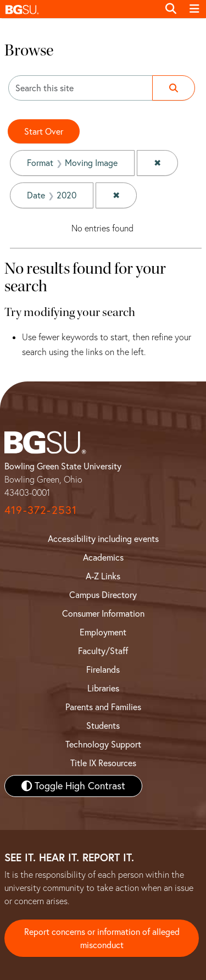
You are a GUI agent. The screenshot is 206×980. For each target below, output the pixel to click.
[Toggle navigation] (194, 9)
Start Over (44, 131)
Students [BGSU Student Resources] (103, 726)
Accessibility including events (103, 539)
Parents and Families (103, 707)
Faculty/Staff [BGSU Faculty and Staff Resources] (103, 651)
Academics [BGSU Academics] (103, 557)
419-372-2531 (41, 510)
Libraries (103, 688)
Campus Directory (103, 595)
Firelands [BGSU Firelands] (103, 669)
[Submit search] (174, 88)
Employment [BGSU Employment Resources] (103, 632)
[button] (79, 9)
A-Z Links (103, 576)
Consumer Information (103, 613)
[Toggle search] (171, 9)
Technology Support (103, 744)
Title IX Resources (103, 763)
